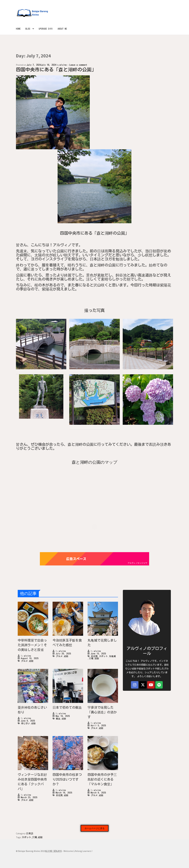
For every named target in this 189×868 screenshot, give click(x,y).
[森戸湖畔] (94, 487)
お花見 (94, 656)
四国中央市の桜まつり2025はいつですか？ (67, 779)
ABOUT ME (62, 29)
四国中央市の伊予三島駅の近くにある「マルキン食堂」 (102, 779)
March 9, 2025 (98, 793)
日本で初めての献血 (67, 707)
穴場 (91, 658)
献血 (58, 719)
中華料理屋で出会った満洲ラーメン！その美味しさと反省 (32, 645)
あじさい (26, 723)
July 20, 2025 (63, 654)
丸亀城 (112, 656)
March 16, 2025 (64, 793)
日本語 (30, 833)
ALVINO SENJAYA (53, 851)
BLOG (28, 29)
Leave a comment (78, 65)
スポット (103, 656)
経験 (31, 661)
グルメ (24, 661)
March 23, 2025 (29, 797)
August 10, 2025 (30, 658)
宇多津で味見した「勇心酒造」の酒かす (102, 712)
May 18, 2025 (63, 716)
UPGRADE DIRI (46, 29)
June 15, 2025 (98, 654)
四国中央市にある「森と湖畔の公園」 (56, 70)
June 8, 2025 (28, 721)
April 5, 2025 (98, 725)
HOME (18, 29)
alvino (63, 65)
